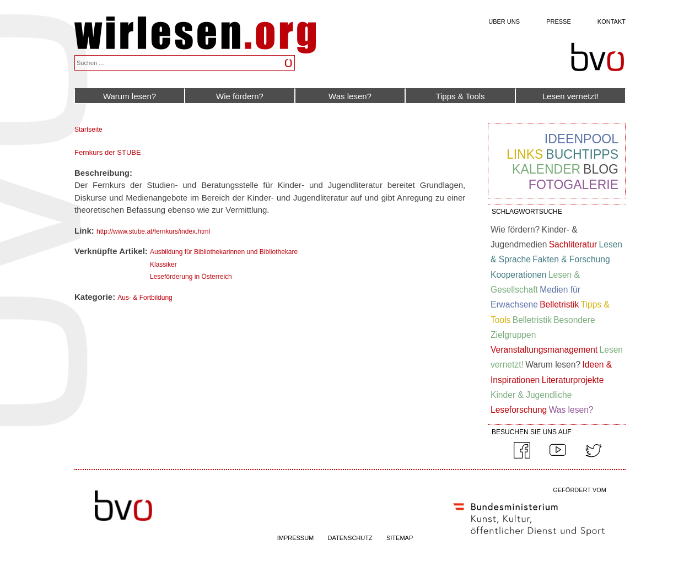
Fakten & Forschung (571, 259)
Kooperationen (518, 275)
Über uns (504, 21)
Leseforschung (519, 410)
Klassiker (163, 265)
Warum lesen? (130, 96)
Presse (559, 21)
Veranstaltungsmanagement (544, 350)
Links (525, 154)
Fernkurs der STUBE (108, 152)
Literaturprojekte (573, 380)
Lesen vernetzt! (571, 96)
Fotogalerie (574, 185)
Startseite (88, 130)
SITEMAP (400, 538)
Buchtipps (582, 154)
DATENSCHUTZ (350, 538)
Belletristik (559, 304)
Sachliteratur (573, 244)
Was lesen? (350, 96)
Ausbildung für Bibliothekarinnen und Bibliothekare (224, 252)
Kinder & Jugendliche (531, 395)
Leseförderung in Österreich (191, 277)
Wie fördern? (240, 96)
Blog (601, 169)
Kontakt (612, 21)
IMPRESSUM (296, 538)
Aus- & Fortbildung (145, 298)
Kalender (546, 169)
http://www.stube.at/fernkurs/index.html (153, 231)
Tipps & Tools (460, 96)
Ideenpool (581, 139)
